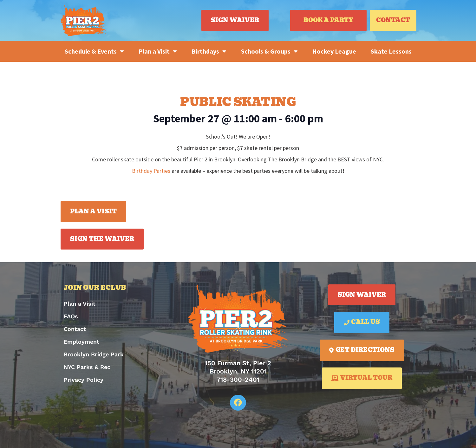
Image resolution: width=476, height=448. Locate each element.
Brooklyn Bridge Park (94, 354)
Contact (75, 329)
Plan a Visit (158, 51)
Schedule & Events (94, 51)
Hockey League (334, 51)
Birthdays (209, 51)
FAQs (71, 316)
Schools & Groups (269, 51)
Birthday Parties (151, 171)
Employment (82, 342)
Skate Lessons (391, 51)
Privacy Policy (84, 380)
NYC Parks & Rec (87, 367)
